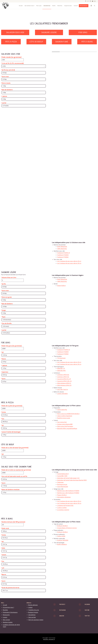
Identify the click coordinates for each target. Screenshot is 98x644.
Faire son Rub (32, 617)
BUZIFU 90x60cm (62, 544)
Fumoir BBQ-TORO (62, 476)
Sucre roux (5, 77)
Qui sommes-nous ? (8, 607)
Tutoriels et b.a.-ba (34, 610)
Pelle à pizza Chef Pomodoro (65, 426)
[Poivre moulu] (24, 86)
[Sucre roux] (24, 79)
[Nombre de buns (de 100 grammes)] (13, 525)
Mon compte (6, 620)
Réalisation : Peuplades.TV (49, 639)
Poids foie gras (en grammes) (12, 346)
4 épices (4, 96)
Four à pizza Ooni (62, 422)
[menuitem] (21, 6)
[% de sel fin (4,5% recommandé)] (24, 66)
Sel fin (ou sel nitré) (8, 70)
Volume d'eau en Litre (9, 278)
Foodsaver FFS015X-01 (64, 253)
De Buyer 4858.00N (63, 540)
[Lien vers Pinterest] (90, 1)
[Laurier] (24, 106)
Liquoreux (5, 372)
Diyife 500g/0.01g (62, 247)
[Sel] (24, 355)
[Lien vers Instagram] (95, 1)
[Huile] (24, 551)
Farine (4, 412)
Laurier (4, 103)
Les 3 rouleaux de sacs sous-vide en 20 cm (69, 261)
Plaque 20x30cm (62, 495)
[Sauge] (24, 313)
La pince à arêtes (62, 508)
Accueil (5, 605)
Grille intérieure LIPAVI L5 (64, 383)
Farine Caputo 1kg (62, 410)
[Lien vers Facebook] (88, 1)
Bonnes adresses (33, 605)
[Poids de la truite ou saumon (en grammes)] (13, 473)
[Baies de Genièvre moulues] (24, 492)
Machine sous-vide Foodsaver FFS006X (68, 493)
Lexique (30, 607)
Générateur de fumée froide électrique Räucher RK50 (72, 480)
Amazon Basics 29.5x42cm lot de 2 (67, 528)
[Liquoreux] (24, 375)
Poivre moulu (6, 83)
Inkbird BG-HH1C (61, 371)
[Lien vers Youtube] (93, 1)
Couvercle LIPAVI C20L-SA (64, 381)
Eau (3, 419)
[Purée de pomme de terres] (24, 590)
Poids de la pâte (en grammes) (12, 406)
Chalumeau (60, 482)
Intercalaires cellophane (64, 497)
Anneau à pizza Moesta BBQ (65, 424)
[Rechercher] (95, 6)
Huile (3, 548)
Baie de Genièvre (7, 90)
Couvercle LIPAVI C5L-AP (64, 379)
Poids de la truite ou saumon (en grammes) (16, 470)
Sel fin (4, 284)
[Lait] (24, 571)
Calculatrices (32, 615)
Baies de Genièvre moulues (11, 490)
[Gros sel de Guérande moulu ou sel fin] (24, 479)
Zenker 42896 (61, 536)
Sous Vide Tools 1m (63, 390)
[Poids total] (24, 531)
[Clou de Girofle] (24, 326)
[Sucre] (24, 381)
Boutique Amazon (33, 612)
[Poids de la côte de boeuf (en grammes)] (13, 450)
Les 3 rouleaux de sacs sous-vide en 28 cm (69, 263)
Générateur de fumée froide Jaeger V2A (68, 478)
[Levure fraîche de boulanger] (24, 435)
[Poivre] (24, 362)
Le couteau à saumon (63, 510)
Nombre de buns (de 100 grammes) (13, 522)
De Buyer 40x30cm (62, 526)
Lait (3, 568)
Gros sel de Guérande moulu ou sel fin (14, 476)
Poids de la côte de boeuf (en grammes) (15, 448)
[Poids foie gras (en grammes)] (13, 349)
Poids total (5, 528)
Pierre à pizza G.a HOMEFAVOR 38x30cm (68, 414)
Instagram (62, 610)
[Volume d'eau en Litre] (13, 280)
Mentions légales (8, 622)
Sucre (3, 379)
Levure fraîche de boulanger (11, 432)
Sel (3, 352)
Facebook (87, 604)
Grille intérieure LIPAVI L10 (64, 385)
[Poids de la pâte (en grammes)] (13, 408)
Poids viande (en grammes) (11, 57)
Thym (3, 317)
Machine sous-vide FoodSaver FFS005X (68, 491)
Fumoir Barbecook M (63, 474)
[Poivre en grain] (24, 300)
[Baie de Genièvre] (24, 93)
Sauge (4, 310)
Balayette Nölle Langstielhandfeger (67, 429)
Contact (5, 617)
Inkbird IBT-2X (61, 368)
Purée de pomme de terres (10, 588)
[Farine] (24, 415)
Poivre (4, 359)
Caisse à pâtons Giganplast (65, 416)
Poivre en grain (7, 297)
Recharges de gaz (62, 484)
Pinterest (62, 604)
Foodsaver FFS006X (63, 257)
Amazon (62, 616)
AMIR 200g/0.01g (62, 249)
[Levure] (24, 558)
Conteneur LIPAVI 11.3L (63, 377)
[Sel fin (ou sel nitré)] (24, 73)
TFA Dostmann (61, 358)
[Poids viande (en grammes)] (13, 60)
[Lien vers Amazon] (86, 1)
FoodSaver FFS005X (63, 255)
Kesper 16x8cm (61, 286)
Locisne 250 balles (62, 394)
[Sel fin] (24, 287)
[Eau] (24, 422)
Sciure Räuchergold (63, 487)
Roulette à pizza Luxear (64, 418)
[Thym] (24, 320)
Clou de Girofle (7, 323)
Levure (4, 555)
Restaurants (6, 615)
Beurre (4, 574)
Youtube (87, 610)
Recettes (5, 610)
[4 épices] (24, 99)
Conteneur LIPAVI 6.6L (63, 375)
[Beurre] (24, 577)
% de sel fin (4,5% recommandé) (13, 63)
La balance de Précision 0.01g (65, 506)
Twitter (87, 616)
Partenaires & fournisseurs (10, 612)
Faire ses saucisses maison (36, 620)
